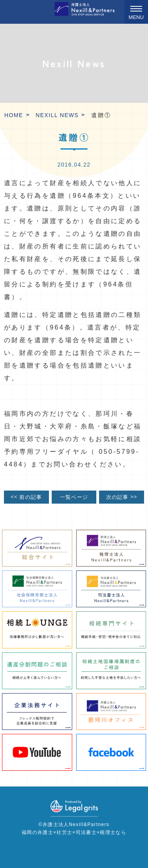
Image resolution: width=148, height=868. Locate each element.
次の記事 (122, 497)
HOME (14, 115)
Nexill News (57, 115)
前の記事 (26, 497)
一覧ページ (74, 497)
